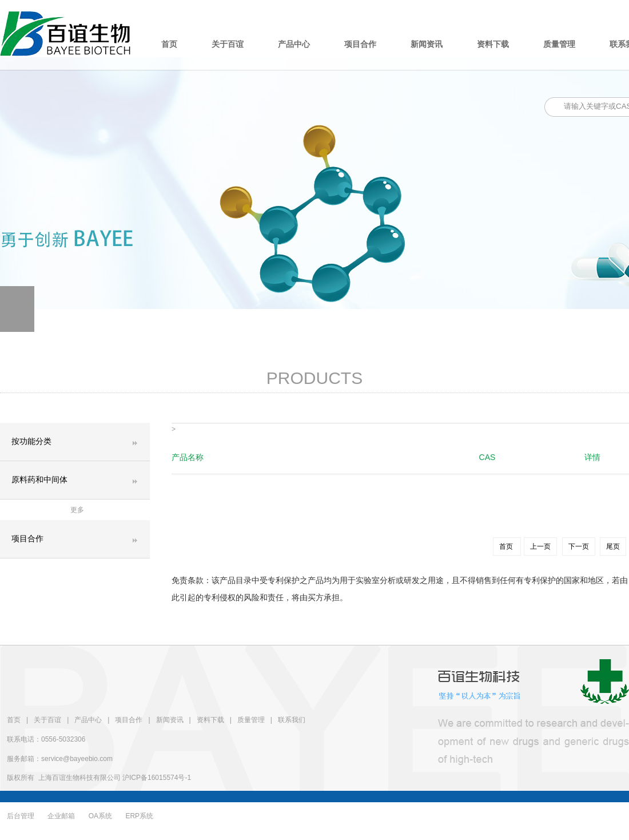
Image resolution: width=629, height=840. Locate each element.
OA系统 (100, 816)
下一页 (579, 546)
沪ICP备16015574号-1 (157, 778)
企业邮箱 (61, 816)
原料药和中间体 (39, 480)
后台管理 (21, 816)
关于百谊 (228, 44)
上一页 (540, 546)
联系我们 (292, 720)
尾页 (613, 546)
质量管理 (559, 44)
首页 (169, 44)
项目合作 (360, 44)
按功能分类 (31, 441)
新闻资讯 (427, 44)
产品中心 (294, 44)
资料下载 (493, 44)
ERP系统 (139, 816)
